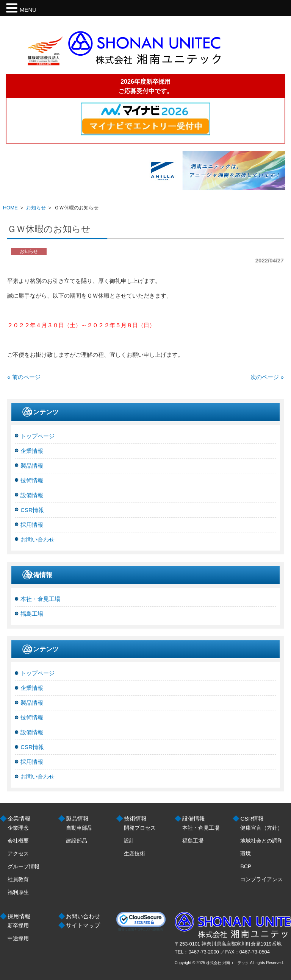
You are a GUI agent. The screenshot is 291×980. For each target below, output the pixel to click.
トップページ (38, 436)
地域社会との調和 (261, 841)
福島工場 (32, 614)
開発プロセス (140, 828)
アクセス (18, 854)
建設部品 (77, 841)
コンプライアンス (261, 879)
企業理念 (18, 828)
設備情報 (32, 495)
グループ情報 (23, 866)
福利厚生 (18, 892)
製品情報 (32, 466)
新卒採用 (18, 925)
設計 (129, 841)
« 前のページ (24, 377)
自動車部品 (79, 828)
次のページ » (267, 377)
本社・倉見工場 (40, 599)
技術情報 (32, 480)
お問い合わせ (38, 539)
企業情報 (32, 451)
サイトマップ (83, 925)
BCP (246, 866)
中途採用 (18, 938)
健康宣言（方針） (261, 828)
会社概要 (18, 841)
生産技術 (135, 854)
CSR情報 (32, 510)
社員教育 (18, 879)
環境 (246, 854)
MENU (28, 10)
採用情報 (32, 525)
